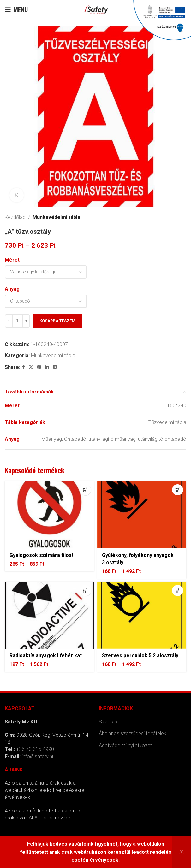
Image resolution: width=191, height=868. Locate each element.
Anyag (12, 289)
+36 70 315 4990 (35, 749)
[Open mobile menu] (16, 9)
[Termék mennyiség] (17, 321)
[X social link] (31, 367)
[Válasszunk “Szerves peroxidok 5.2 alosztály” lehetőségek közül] (178, 590)
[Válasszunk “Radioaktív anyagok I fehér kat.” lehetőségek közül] (85, 590)
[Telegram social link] (55, 367)
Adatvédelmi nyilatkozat (125, 745)
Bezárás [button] (182, 852)
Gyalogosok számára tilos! (41, 555)
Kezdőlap (15, 217)
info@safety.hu (38, 756)
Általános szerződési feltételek (133, 733)
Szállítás (108, 722)
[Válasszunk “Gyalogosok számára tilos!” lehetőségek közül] (85, 490)
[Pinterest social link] (39, 367)
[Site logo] (96, 9)
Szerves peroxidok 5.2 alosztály (140, 655)
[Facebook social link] (24, 367)
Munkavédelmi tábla (56, 217)
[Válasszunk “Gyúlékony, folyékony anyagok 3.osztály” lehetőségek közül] (178, 490)
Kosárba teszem (57, 321)
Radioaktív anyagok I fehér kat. (46, 655)
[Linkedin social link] (47, 367)
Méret (12, 260)
